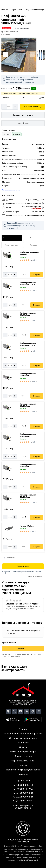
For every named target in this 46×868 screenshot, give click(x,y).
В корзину (37, 275)
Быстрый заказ (23, 123)
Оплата (23, 747)
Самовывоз (33, 245)
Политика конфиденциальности (23, 770)
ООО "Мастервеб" (31, 860)
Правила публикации (35, 576)
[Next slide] (33, 55)
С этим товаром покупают (12, 238)
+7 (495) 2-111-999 (23, 789)
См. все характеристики (11, 190)
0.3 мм (7, 134)
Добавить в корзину (33, 107)
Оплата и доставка (12, 245)
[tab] (16, 69)
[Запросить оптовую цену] (23, 115)
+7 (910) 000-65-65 (23, 793)
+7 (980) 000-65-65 (23, 785)
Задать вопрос (23, 648)
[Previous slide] (6, 55)
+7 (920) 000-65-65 (23, 797)
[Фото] (19, 55)
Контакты (23, 774)
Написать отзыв (23, 566)
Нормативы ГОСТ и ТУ (23, 761)
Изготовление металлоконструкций (23, 734)
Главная (23, 729)
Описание (34, 238)
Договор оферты (23, 756)
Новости (23, 765)
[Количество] (10, 107)
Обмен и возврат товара (23, 752)
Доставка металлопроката (23, 738)
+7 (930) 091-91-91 (23, 801)
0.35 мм (17, 134)
